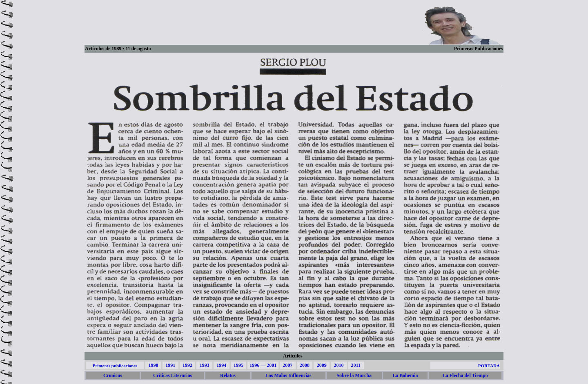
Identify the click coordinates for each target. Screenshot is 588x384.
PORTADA (489, 366)
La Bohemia (405, 375)
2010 (339, 365)
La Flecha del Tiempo (465, 375)
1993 (205, 365)
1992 (187, 365)
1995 (238, 365)
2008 (305, 365)
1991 (170, 365)
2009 (322, 365)
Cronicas (113, 375)
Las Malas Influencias (288, 375)
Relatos (228, 375)
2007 (287, 365)
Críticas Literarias (173, 375)
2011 (355, 365)
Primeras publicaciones (115, 366)
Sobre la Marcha (354, 375)
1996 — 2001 (263, 365)
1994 (221, 365)
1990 (153, 365)
